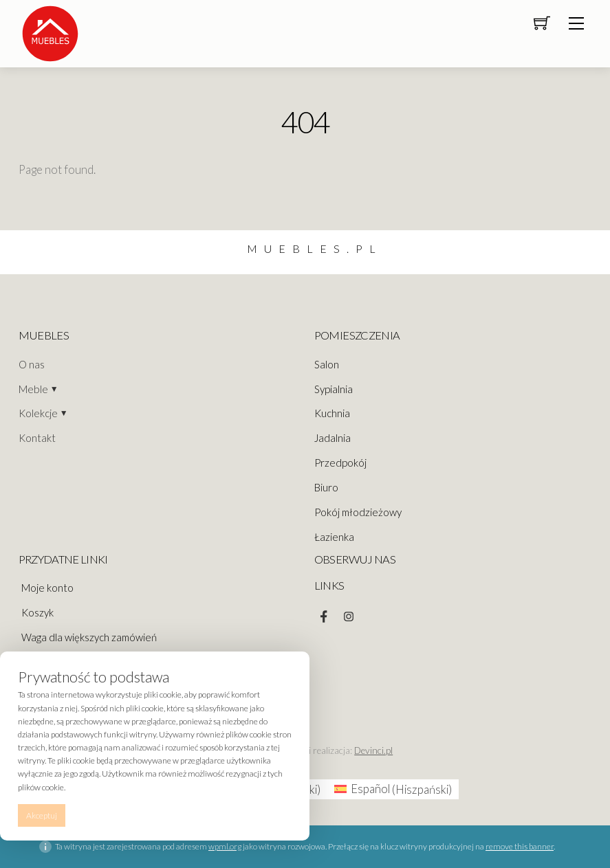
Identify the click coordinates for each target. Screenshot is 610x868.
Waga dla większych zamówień (89, 637)
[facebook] (324, 613)
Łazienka (334, 537)
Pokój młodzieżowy (358, 512)
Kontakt (37, 438)
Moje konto (47, 588)
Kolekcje (38, 413)
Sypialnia (334, 389)
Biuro (326, 487)
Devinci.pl (373, 750)
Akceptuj (42, 815)
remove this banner (520, 846)
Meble (33, 389)
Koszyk (37, 612)
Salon (327, 364)
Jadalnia (333, 438)
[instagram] (349, 613)
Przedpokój (340, 463)
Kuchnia (332, 413)
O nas (32, 364)
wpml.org (225, 846)
